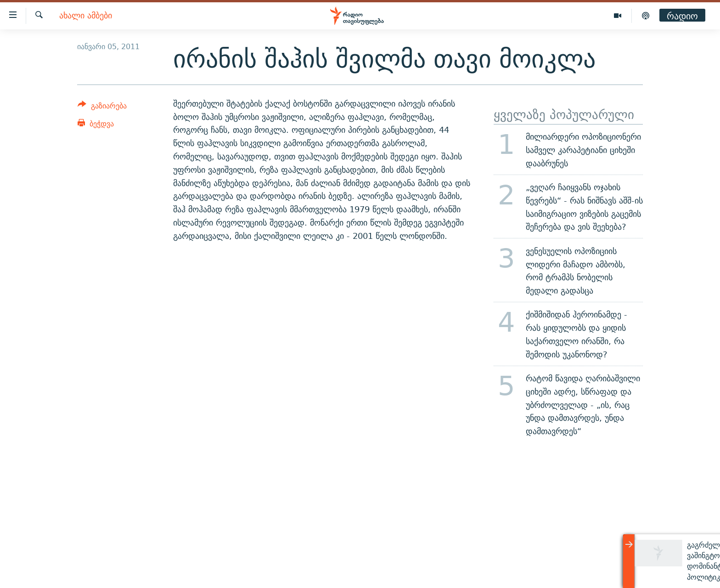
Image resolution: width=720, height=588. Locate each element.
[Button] (102, 107)
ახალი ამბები (86, 16)
